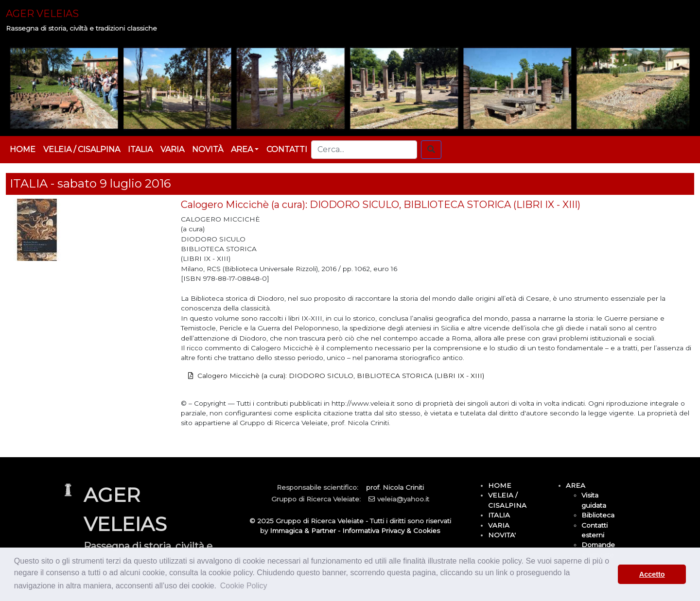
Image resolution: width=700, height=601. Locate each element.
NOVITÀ (208, 149)
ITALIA (140, 149)
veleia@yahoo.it (403, 499)
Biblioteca (598, 515)
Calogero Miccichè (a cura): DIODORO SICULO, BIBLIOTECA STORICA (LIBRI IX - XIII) (341, 376)
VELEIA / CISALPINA (82, 149)
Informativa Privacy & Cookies (391, 531)
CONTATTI (287, 149)
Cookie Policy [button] (244, 586)
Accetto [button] (652, 574)
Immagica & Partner (303, 531)
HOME (23, 149)
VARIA (172, 149)
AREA (576, 485)
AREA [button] (242, 149)
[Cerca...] (364, 150)
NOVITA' (502, 535)
